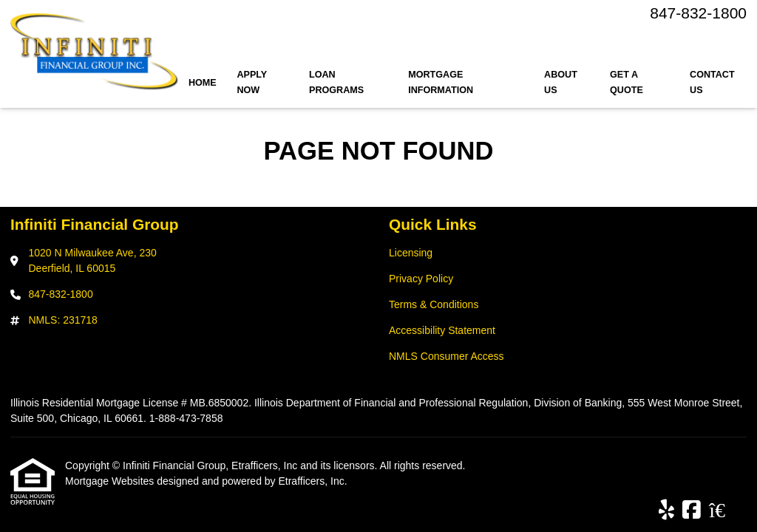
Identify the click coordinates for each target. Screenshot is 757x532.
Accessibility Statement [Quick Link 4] (442, 330)
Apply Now (252, 82)
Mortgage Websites (111, 481)
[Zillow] (725, 511)
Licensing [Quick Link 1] (411, 253)
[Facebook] (692, 511)
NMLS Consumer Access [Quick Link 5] (447, 356)
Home (203, 83)
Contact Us (712, 82)
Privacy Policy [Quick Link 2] (421, 279)
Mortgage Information (441, 82)
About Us (561, 82)
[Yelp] (666, 511)
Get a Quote (627, 82)
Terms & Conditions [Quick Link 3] (434, 304)
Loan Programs (336, 82)
